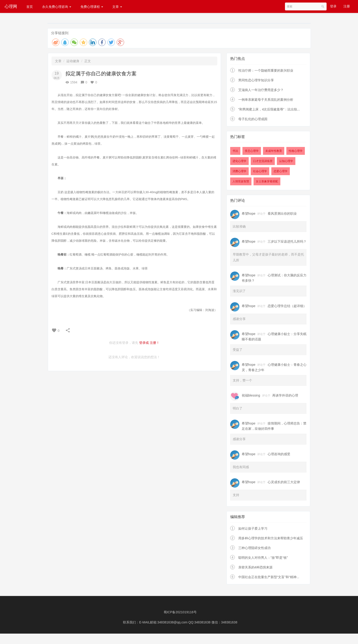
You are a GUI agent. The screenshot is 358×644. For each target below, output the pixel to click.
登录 (333, 6)
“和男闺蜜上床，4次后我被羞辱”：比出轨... (269, 109)
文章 (117, 7)
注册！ (155, 343)
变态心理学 (252, 151)
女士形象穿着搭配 (267, 181)
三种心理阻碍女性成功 (254, 548)
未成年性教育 (274, 151)
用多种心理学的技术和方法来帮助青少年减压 (271, 538)
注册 (347, 6)
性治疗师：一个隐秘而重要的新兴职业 (266, 70)
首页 (30, 7)
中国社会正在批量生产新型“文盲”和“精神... (269, 577)
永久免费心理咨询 (57, 7)
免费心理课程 (92, 7)
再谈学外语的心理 (285, 395)
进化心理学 (239, 161)
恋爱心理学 (281, 171)
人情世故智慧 (241, 181)
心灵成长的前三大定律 (284, 482)
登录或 (144, 343)
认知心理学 (286, 161)
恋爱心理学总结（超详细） (287, 306)
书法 (235, 151)
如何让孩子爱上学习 (253, 528)
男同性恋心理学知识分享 (256, 80)
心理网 (11, 6)
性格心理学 (296, 151)
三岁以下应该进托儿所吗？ (287, 241)
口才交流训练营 (263, 161)
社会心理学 (260, 171)
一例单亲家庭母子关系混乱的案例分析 (266, 100)
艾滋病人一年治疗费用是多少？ (261, 90)
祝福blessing (251, 395)
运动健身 (73, 61)
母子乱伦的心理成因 (253, 119)
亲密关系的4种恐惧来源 (255, 567)
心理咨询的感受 (279, 454)
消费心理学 (239, 171)
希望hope (249, 214)
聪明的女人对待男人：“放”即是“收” (263, 558)
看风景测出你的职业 (282, 214)
